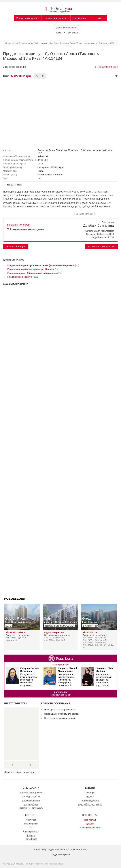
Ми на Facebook (79, 849)
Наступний (30, 765)
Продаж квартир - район (32, 273)
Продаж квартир (26, 43)
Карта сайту (40, 849)
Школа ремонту (31, 831)
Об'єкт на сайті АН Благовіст (100, 231)
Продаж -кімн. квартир (20, 277)
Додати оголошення (66, 28)
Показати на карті (108, 67)
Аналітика (31, 820)
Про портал (90, 820)
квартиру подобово (31, 796)
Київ (40, 153)
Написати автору (16, 247)
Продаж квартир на (41, 265)
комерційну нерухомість (31, 808)
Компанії (31, 835)
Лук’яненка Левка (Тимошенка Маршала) (58, 150)
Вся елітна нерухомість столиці (60, 718)
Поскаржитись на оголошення (101, 246)
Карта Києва (31, 839)
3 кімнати (42, 156)
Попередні (13, 765)
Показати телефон (18, 225)
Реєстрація (72, 33)
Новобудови (79, 18)
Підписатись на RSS (59, 849)
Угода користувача (61, 854)
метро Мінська (14, 185)
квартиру (90, 793)
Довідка (90, 824)
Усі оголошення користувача (26, 229)
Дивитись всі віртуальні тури (19, 772)
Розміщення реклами (90, 828)
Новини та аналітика (55, 18)
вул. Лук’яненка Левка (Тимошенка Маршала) (76, 43)
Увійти (59, 33)
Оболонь (88, 150)
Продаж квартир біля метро (31, 269)
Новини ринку (31, 824)
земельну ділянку (90, 800)
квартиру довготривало (31, 793)
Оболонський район (44, 43)
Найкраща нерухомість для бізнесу (62, 714)
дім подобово (31, 804)
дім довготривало (31, 800)
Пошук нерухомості (27, 18)
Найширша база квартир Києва (60, 710)
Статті (31, 828)
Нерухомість (11, 43)
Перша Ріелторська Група (30, 864)
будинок (90, 796)
